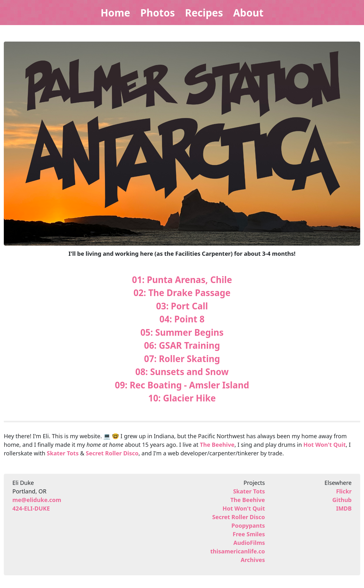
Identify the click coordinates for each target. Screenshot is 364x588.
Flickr (344, 491)
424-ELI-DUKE (31, 508)
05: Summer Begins (182, 332)
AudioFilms (249, 543)
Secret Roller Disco (112, 453)
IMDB (344, 508)
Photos (158, 13)
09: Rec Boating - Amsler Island (182, 385)
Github (342, 500)
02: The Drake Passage (182, 293)
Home (115, 13)
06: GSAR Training (182, 345)
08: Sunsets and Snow (182, 372)
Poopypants (248, 525)
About (248, 13)
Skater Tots (63, 453)
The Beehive (217, 445)
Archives (253, 560)
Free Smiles (249, 534)
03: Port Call (182, 306)
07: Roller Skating (182, 359)
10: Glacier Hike (182, 398)
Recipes (204, 13)
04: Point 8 (182, 319)
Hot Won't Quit (325, 445)
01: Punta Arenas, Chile (182, 280)
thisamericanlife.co (237, 551)
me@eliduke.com (37, 500)
